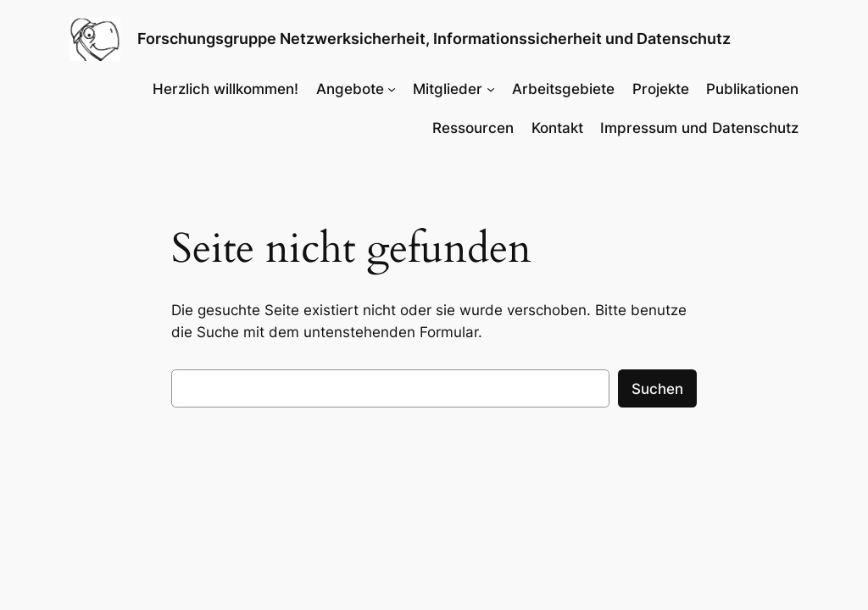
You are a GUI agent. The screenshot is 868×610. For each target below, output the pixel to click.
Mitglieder (448, 89)
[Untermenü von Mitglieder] (491, 89)
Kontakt (557, 128)
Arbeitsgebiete (563, 89)
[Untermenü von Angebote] (392, 89)
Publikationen (752, 89)
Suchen (657, 389)
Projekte (661, 89)
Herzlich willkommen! (225, 89)
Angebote (350, 89)
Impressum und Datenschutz (699, 128)
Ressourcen (473, 128)
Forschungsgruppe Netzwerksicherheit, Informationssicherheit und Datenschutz (434, 39)
